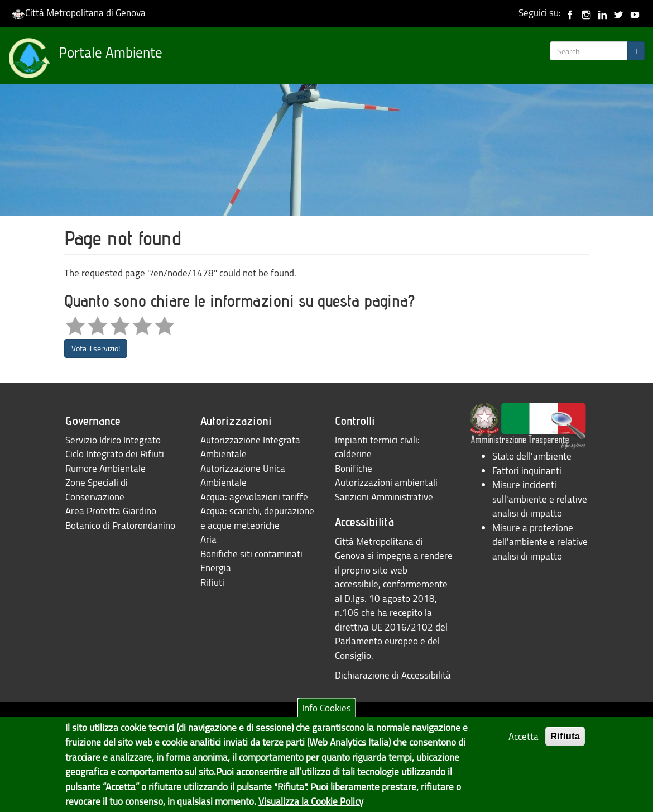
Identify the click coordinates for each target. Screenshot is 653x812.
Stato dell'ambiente (532, 456)
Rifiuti (212, 582)
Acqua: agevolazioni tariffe (254, 497)
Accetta (524, 742)
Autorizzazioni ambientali (386, 482)
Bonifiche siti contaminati (251, 554)
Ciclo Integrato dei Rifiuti (115, 454)
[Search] (636, 51)
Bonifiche (354, 468)
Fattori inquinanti (527, 471)
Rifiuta (565, 742)
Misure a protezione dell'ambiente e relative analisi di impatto (540, 542)
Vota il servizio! (96, 348)
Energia (216, 568)
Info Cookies (326, 713)
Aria (208, 539)
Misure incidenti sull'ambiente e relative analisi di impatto (540, 499)
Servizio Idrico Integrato (113, 440)
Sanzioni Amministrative (384, 497)
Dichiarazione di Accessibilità (393, 675)
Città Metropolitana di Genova (78, 13)
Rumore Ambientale (105, 468)
